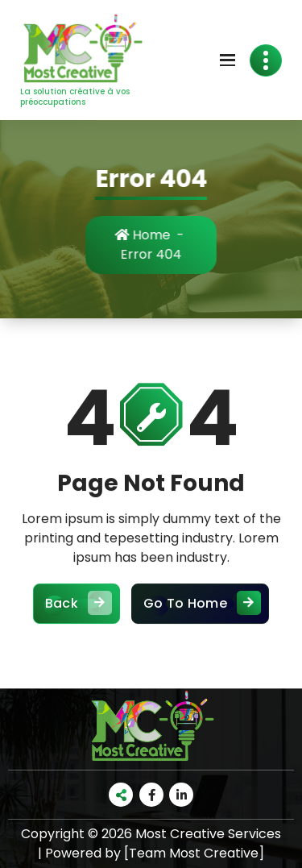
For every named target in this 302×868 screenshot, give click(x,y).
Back (77, 621)
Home (151, 235)
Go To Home (200, 621)
